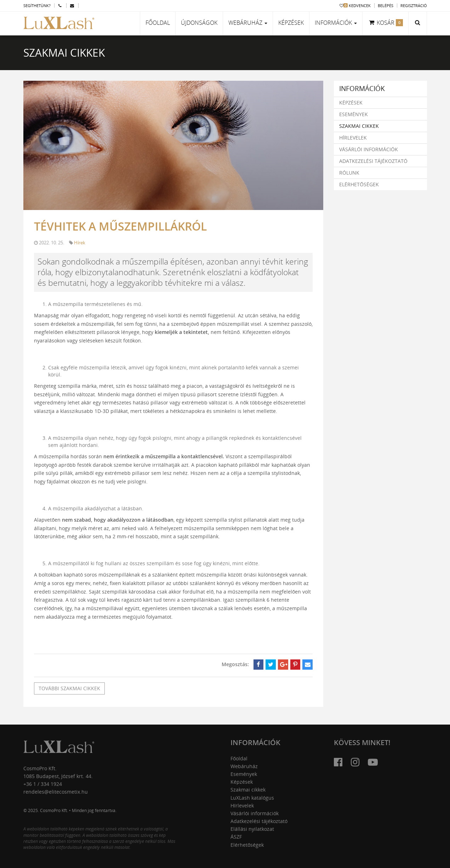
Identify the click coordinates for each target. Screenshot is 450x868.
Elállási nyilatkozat (252, 829)
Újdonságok (199, 23)
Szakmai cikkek (359, 126)
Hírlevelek (353, 138)
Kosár (385, 23)
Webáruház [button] (248, 23)
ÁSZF (236, 837)
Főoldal (158, 23)
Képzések (291, 23)
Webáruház (244, 766)
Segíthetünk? (37, 5)
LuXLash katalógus (252, 798)
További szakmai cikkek (69, 688)
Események (354, 114)
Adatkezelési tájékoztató (373, 161)
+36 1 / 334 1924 (43, 784)
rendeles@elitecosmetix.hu (56, 792)
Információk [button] (336, 23)
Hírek (80, 243)
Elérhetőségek (359, 184)
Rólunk (349, 173)
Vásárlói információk (369, 149)
